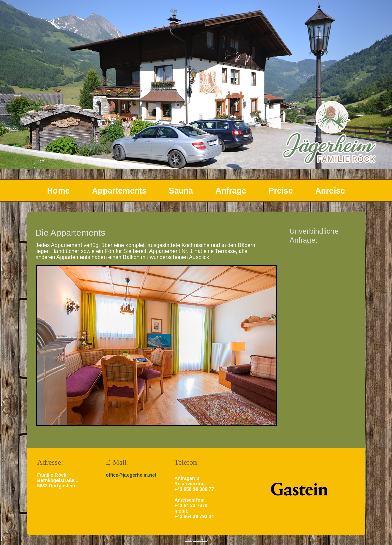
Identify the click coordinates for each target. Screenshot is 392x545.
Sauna (181, 191)
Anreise (330, 191)
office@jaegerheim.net (131, 475)
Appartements (119, 191)
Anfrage (231, 191)
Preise (281, 191)
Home (58, 191)
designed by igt (196, 540)
